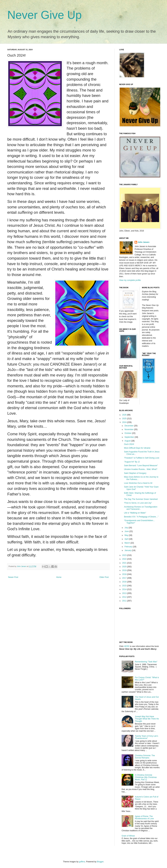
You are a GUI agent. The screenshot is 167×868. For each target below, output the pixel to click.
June (127, 531)
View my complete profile (130, 280)
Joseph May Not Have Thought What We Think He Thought (147, 719)
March (128, 543)
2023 (125, 555)
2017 (125, 578)
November (129, 429)
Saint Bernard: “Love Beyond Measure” (141, 466)
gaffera (82, 862)
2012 (125, 597)
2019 (125, 570)
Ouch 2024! (129, 444)
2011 (125, 601)
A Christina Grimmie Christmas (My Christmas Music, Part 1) (146, 777)
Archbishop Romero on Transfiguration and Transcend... (141, 508)
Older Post (104, 577)
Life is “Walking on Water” (135, 513)
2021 (125, 563)
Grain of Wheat (128, 836)
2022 (125, 559)
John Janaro (144, 242)
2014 (125, 589)
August (128, 441)
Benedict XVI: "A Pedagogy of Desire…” (141, 517)
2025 (125, 419)
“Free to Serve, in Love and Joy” (138, 503)
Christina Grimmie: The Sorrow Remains (145, 757)
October (128, 433)
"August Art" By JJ (132, 462)
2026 (125, 415)
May (127, 535)
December (129, 426)
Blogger (100, 862)
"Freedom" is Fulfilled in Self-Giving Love (142, 458)
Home (59, 577)
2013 (125, 593)
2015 (125, 586)
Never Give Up (45, 15)
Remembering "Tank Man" (146, 662)
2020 (125, 567)
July (127, 528)
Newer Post (13, 577)
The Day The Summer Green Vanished (141, 499)
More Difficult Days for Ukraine (137, 448)
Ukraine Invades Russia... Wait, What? (141, 469)
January (128, 550)
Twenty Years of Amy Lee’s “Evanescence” (146, 737)
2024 (125, 422)
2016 (125, 582)
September (130, 437)
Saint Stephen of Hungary (135, 473)
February (129, 547)
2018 (125, 574)
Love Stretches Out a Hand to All (138, 483)
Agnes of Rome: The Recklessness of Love (144, 817)
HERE (127, 646)
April (127, 539)
